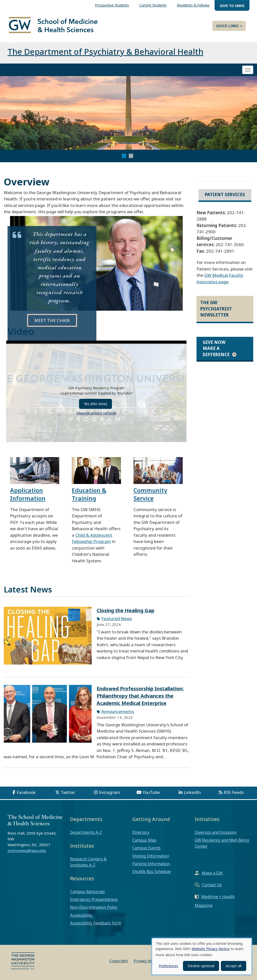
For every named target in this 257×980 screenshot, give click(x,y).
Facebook (26, 792)
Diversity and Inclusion (216, 832)
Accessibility (81, 915)
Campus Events (146, 848)
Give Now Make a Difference (216, 348)
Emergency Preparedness (94, 899)
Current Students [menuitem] (153, 5)
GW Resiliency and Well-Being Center (222, 843)
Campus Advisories (87, 892)
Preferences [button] (168, 966)
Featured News (117, 618)
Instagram (109, 792)
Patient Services (225, 195)
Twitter (68, 792)
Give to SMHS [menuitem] (232, 6)
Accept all (234, 966)
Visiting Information (151, 856)
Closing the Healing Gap (125, 610)
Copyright (119, 961)
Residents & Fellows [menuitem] (193, 5)
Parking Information (151, 864)
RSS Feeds (234, 792)
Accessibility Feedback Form (96, 923)
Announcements (118, 711)
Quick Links (229, 26)
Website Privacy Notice (211, 949)
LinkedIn (192, 792)
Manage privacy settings (97, 413)
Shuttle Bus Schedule (152, 872)
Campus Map (144, 840)
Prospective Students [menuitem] (112, 5)
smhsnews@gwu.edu (27, 850)
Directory (141, 832)
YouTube (151, 792)
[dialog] (202, 956)
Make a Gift (212, 873)
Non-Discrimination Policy (94, 907)
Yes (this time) (95, 404)
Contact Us (212, 885)
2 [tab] (131, 156)
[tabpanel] (128, 113)
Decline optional (201, 966)
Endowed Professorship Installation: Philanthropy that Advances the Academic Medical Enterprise (140, 696)
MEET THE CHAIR (52, 320)
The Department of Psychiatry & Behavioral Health (105, 52)
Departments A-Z (86, 832)
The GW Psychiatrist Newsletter (216, 309)
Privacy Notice (147, 961)
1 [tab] (124, 156)
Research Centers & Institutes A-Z (88, 862)
